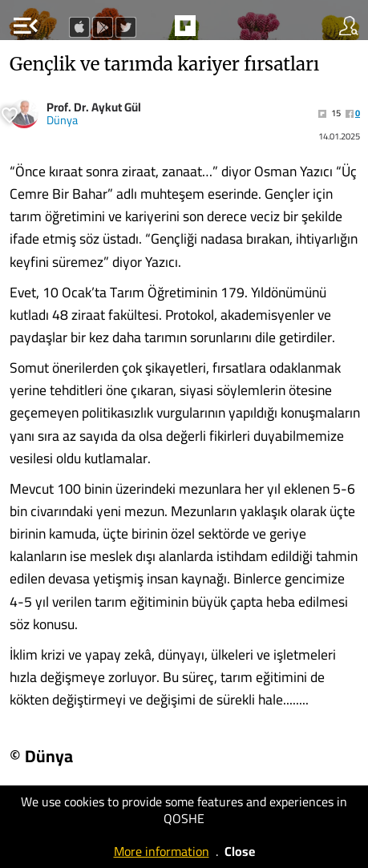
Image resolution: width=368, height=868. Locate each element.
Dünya (62, 120)
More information (162, 851)
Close (240, 851)
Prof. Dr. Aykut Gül (94, 107)
